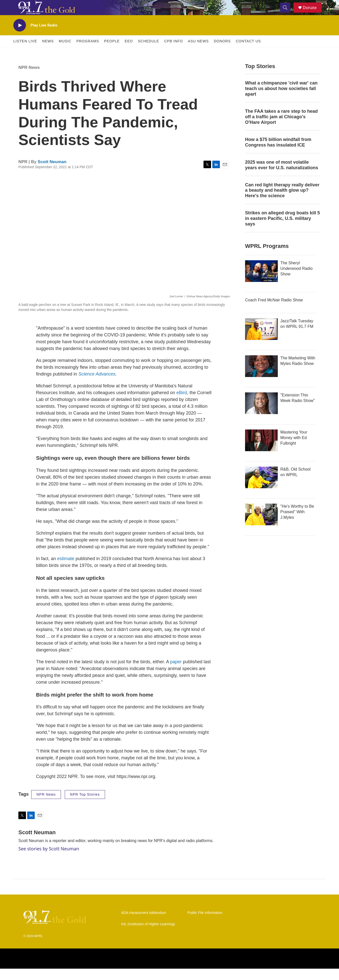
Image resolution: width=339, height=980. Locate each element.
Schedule (149, 52)
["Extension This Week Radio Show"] (261, 415)
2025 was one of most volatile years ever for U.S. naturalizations (282, 176)
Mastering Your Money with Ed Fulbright (294, 449)
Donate (313, 13)
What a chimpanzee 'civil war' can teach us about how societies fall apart (281, 100)
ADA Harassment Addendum (144, 924)
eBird (182, 404)
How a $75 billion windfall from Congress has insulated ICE (278, 154)
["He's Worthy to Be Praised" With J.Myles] (261, 526)
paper (176, 673)
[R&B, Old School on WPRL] (261, 489)
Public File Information (205, 924)
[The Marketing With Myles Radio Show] (261, 378)
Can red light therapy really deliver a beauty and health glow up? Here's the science (282, 202)
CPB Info (174, 52)
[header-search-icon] (287, 13)
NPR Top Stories (85, 806)
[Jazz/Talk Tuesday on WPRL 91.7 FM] (261, 340)
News (48, 52)
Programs (88, 52)
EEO (129, 52)
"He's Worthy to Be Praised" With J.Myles (297, 523)
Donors (222, 52)
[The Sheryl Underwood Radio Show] (261, 282)
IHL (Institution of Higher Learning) (148, 935)
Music (65, 52)
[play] (20, 37)
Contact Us (248, 52)
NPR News (29, 79)
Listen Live (25, 52)
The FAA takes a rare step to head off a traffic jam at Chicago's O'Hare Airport (281, 128)
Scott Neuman (52, 173)
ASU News (198, 52)
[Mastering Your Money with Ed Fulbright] (261, 452)
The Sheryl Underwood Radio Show (296, 280)
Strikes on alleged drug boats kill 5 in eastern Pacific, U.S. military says (282, 230)
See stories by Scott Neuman (49, 860)
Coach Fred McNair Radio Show (274, 311)
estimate (66, 570)
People (112, 52)
